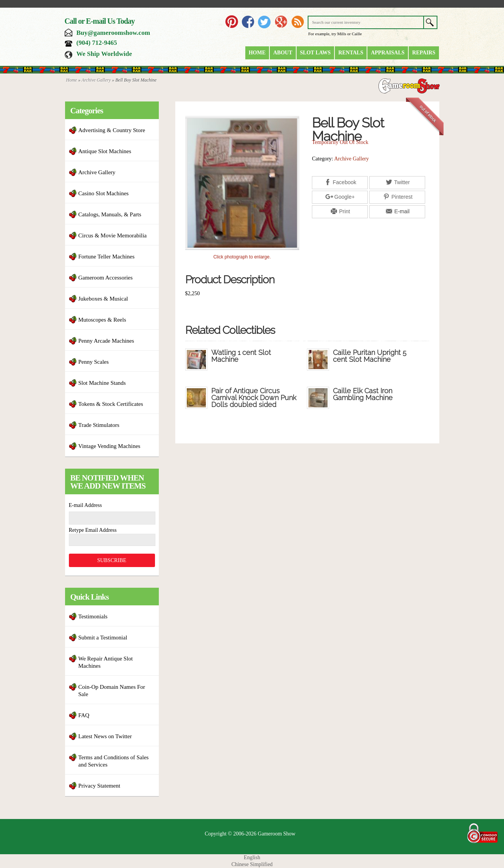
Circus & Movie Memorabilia (113, 235)
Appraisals (388, 53)
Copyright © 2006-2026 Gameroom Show (250, 834)
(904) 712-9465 (97, 43)
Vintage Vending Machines (109, 446)
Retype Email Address (93, 530)
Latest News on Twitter (105, 736)
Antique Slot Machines (105, 151)
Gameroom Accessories (106, 278)
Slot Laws (315, 53)
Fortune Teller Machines (107, 257)
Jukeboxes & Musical (103, 299)
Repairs (424, 53)
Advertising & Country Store (112, 130)
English (252, 857)
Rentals (351, 53)
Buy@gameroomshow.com (113, 33)
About (283, 53)
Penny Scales (94, 362)
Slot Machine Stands (102, 383)
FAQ (84, 715)
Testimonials (93, 616)
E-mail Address (86, 505)
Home (257, 53)
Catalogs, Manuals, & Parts (110, 214)
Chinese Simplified (252, 864)
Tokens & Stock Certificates (111, 404)
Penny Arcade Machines (106, 341)
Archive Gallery (96, 80)
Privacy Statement (99, 786)
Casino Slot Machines (104, 193)
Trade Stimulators (99, 425)
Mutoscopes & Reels (102, 320)
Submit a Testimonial (103, 638)
